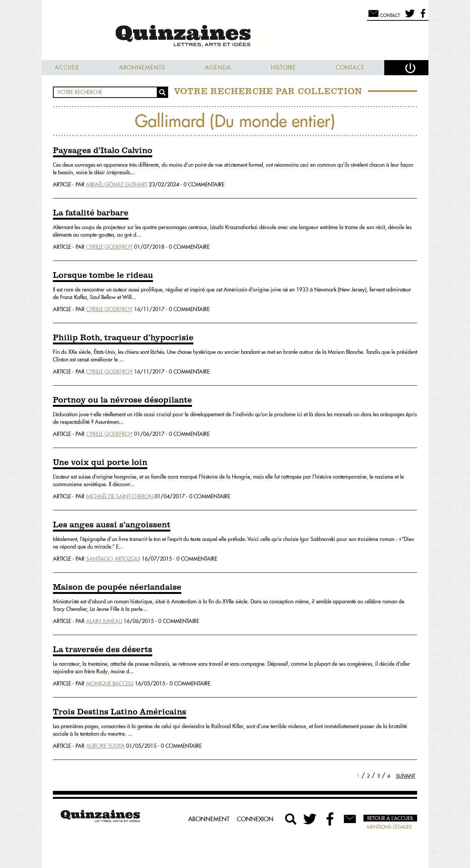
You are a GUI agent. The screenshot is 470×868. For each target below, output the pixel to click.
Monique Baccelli (110, 684)
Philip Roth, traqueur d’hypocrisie (123, 338)
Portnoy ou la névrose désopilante (122, 400)
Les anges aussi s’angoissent (112, 525)
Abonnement (209, 819)
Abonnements (142, 67)
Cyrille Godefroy (109, 247)
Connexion (255, 819)
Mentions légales (389, 827)
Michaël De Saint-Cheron (120, 496)
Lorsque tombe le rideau (103, 276)
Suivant (406, 776)
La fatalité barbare (91, 213)
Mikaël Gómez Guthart (117, 184)
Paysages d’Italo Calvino (103, 151)
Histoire (284, 67)
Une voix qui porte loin (100, 463)
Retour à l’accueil (390, 818)
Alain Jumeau (104, 621)
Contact (350, 67)
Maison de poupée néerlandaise (117, 587)
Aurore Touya (105, 746)
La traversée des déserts (103, 650)
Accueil (67, 67)
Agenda (218, 67)
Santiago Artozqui (113, 559)
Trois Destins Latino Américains (120, 712)
